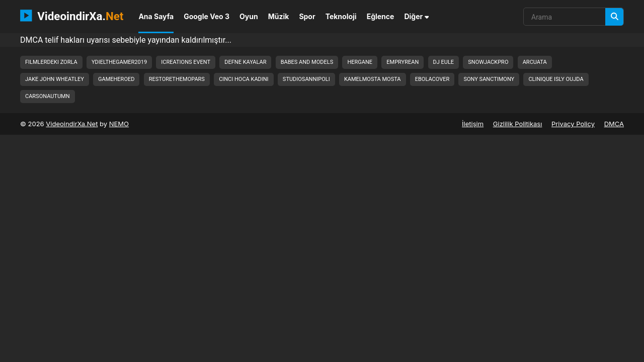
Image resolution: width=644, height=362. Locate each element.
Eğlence (381, 16)
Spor (307, 16)
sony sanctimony (489, 79)
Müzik (279, 16)
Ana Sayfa (156, 16)
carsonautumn (48, 96)
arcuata (535, 62)
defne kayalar (245, 62)
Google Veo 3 (207, 16)
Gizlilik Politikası (518, 124)
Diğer (416, 16)
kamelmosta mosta (373, 79)
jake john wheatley (55, 79)
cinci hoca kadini (244, 79)
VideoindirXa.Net (72, 124)
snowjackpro (488, 62)
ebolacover (432, 79)
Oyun (249, 16)
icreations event (186, 62)
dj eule (444, 62)
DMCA (614, 124)
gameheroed (116, 79)
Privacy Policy (573, 124)
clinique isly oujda (556, 79)
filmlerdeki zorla (51, 62)
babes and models (307, 62)
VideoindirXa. (72, 16)
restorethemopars (177, 79)
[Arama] (614, 17)
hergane (360, 62)
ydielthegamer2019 (119, 62)
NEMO (119, 124)
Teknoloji (341, 16)
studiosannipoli (306, 79)
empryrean (403, 62)
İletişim (473, 124)
